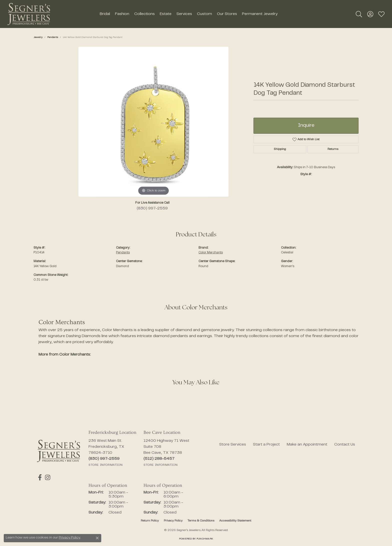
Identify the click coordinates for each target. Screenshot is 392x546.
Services (184, 14)
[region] (153, 122)
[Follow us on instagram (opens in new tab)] (46, 478)
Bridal (105, 14)
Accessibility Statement (235, 521)
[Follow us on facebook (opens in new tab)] (39, 478)
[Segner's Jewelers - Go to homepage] (58, 451)
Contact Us (345, 445)
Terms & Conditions (201, 521)
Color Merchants (211, 253)
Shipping (280, 149)
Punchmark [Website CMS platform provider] (205, 539)
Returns (333, 149)
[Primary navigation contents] (188, 14)
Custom (204, 14)
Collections (144, 14)
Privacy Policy (173, 521)
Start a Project (266, 445)
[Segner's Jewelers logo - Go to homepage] (29, 14)
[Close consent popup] (97, 538)
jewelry (38, 37)
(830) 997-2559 (152, 208)
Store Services (233, 445)
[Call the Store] (104, 459)
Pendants (53, 37)
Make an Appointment (307, 445)
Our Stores (227, 14)
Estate (166, 14)
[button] (359, 14)
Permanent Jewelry (260, 14)
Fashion (122, 14)
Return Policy (150, 521)
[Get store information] (105, 465)
